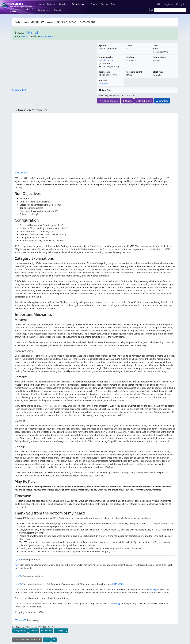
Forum (105, 4)
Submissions (79, 4)
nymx (17, 559)
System (103, 46)
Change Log (61, 630)
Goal (155, 46)
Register (168, 4)
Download (162, 101)
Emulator (131, 57)
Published (31, 32)
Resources (44, 10)
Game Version (106, 57)
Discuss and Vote (109, 101)
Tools (94, 4)
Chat (114, 4)
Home (41, 4)
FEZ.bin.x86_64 (106, 60)
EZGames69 (47, 36)
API (54, 639)
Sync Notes (106, 90)
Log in (180, 4)
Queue (127, 101)
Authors (103, 80)
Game (129, 46)
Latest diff (34, 630)
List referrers (47, 630)
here (152, 589)
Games (51, 4)
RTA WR (117, 584)
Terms (47, 639)
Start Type (158, 72)
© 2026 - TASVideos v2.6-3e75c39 (27, 639)
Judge (18, 36)
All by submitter (144, 101)
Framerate (104, 72)
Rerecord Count (134, 72)
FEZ (128, 49)
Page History (20, 630)
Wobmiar (103, 83)
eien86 (25, 36)
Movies (63, 4)
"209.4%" (113, 604)
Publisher (35, 36)
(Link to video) (19, 90)
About (57, 10)
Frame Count (160, 57)
